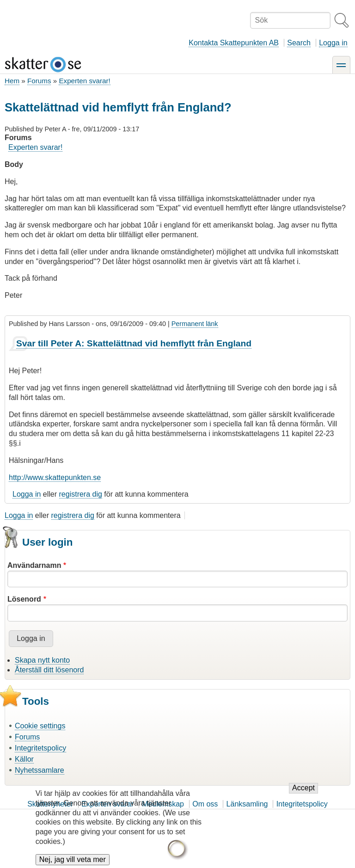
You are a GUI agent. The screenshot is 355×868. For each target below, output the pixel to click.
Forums (39, 81)
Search (299, 43)
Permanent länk (195, 324)
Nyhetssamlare (40, 770)
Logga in (333, 43)
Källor (24, 759)
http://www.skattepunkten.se (55, 477)
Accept (303, 797)
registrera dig (81, 494)
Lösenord (24, 599)
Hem (12, 81)
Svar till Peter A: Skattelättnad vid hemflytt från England (134, 343)
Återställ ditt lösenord (49, 670)
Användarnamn (34, 565)
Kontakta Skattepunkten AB (234, 43)
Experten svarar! (84, 81)
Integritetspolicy (40, 748)
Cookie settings (40, 726)
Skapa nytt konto (42, 660)
